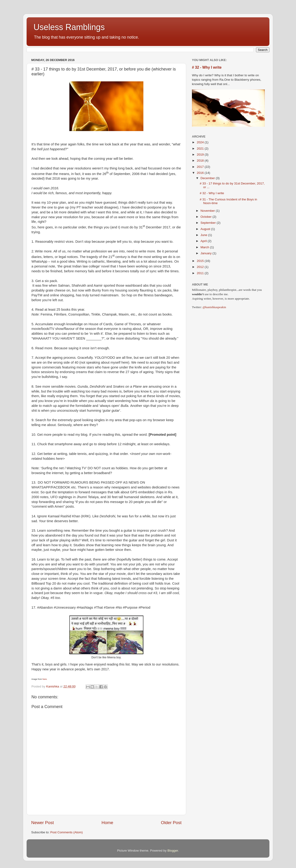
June (204, 235)
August (206, 229)
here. (45, 679)
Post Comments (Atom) (67, 832)
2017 (201, 167)
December (208, 178)
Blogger (173, 851)
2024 (201, 142)
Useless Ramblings (69, 27)
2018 (201, 161)
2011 (201, 273)
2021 (201, 149)
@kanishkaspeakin (214, 307)
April (204, 241)
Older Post (171, 823)
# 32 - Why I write (207, 67)
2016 (201, 173)
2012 (201, 267)
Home (107, 823)
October (207, 217)
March (205, 247)
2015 (201, 261)
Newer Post (43, 823)
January (207, 253)
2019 (201, 155)
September (209, 223)
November (208, 211)
